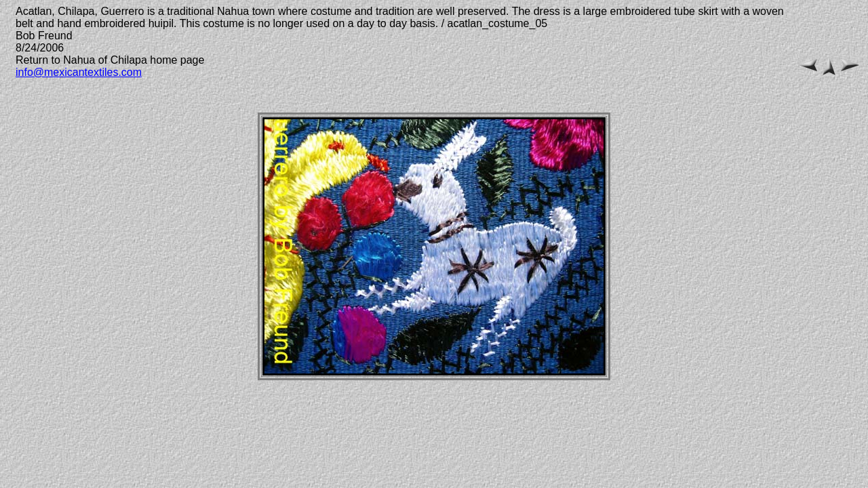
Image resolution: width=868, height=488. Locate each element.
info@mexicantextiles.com (79, 72)
